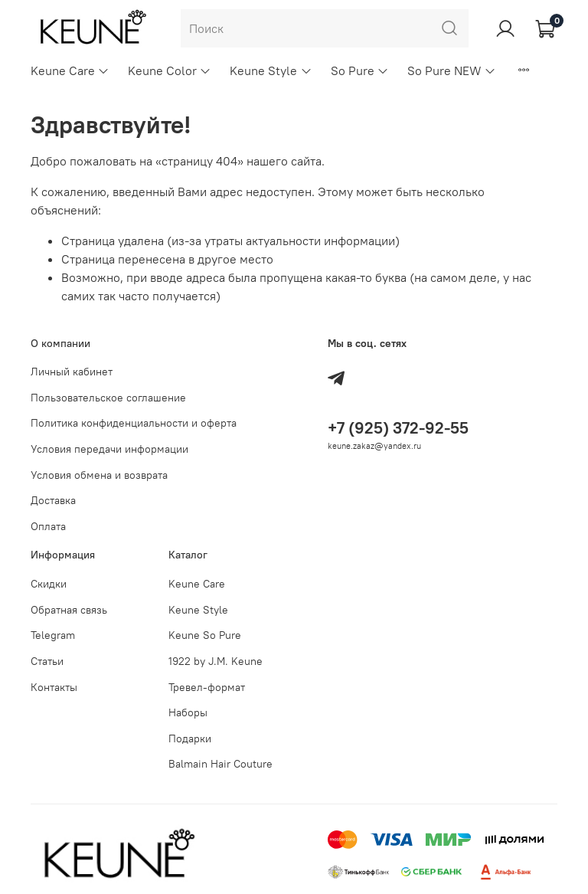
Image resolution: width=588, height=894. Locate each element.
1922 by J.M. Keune (216, 661)
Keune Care (70, 70)
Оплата (48, 526)
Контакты (54, 687)
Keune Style (271, 70)
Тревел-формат (207, 687)
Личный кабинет (72, 372)
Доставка (53, 500)
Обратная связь (69, 610)
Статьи (47, 661)
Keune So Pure (205, 635)
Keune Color (170, 70)
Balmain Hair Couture (220, 764)
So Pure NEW (452, 70)
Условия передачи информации (109, 449)
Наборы (188, 712)
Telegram (53, 635)
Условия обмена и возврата (99, 475)
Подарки (190, 738)
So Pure (360, 70)
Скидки (49, 584)
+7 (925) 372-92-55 (398, 428)
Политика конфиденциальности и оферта (134, 423)
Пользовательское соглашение (108, 398)
